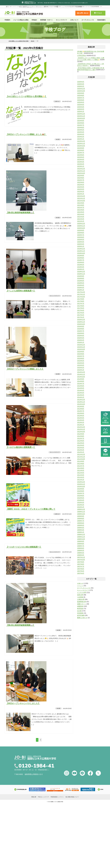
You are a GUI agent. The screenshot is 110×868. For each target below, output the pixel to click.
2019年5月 (81, 265)
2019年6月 (81, 262)
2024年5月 (81, 130)
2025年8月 (81, 95)
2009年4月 (81, 528)
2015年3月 (81, 365)
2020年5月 (81, 240)
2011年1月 (81, 480)
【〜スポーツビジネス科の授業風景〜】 (24, 547)
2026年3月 (81, 84)
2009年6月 (81, 523)
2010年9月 (81, 489)
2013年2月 (81, 422)
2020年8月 (81, 233)
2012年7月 (81, 438)
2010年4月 (81, 500)
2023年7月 (81, 153)
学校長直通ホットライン (57, 797)
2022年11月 (81, 171)
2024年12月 (81, 114)
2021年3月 (81, 217)
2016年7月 (81, 331)
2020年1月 (81, 246)
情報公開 (34, 797)
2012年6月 (81, 441)
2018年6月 (81, 281)
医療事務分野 (82, 602)
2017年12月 (81, 292)
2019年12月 (81, 249)
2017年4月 (81, 310)
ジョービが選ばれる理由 (21, 20)
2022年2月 (81, 191)
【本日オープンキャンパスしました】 (23, 703)
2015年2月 (81, 368)
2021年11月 (81, 198)
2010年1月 (81, 507)
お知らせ (57, 101)
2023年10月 (81, 146)
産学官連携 (81, 615)
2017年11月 (81, 294)
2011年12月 (81, 454)
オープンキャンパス (88, 20)
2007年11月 (81, 557)
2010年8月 (81, 491)
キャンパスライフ (55, 296)
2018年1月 (81, 290)
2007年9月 (81, 562)
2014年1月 (81, 397)
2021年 (33, 41)
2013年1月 (81, 425)
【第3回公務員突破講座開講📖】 (20, 213)
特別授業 (80, 613)
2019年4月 (81, 267)
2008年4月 (81, 553)
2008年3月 (81, 555)
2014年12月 (81, 372)
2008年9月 (81, 541)
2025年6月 (81, 100)
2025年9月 (81, 93)
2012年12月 (81, 427)
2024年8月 (81, 123)
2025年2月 (81, 109)
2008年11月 (81, 537)
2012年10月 (81, 432)
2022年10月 (81, 173)
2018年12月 (81, 272)
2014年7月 (81, 384)
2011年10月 (81, 459)
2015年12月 (81, 345)
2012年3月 (81, 448)
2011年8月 (81, 464)
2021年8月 (81, 205)
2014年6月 (81, 386)
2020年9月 (81, 230)
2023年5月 (81, 157)
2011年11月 (81, 457)
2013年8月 (81, 409)
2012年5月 (81, 443)
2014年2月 (81, 395)
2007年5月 (81, 571)
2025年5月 (81, 102)
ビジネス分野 (82, 593)
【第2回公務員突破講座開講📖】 (20, 625)
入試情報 (80, 597)
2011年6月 (81, 468)
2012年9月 (81, 434)
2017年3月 (81, 313)
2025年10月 (81, 91)
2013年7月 (81, 411)
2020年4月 (81, 242)
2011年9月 (81, 461)
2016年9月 (81, 326)
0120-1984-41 (36, 766)
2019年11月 (81, 251)
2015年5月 (81, 361)
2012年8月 (81, 436)
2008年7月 (81, 546)
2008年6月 (81, 548)
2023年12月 (81, 141)
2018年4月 (81, 285)
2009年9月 (81, 516)
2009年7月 (81, 521)
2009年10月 (81, 514)
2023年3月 (81, 162)
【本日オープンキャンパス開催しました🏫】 (26, 134)
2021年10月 (81, 201)
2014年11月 (81, 374)
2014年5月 (81, 388)
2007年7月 (81, 566)
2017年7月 (81, 304)
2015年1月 (81, 370)
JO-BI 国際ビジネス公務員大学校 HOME (19, 41)
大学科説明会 (82, 56)
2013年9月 (81, 406)
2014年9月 (81, 379)
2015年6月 (81, 358)
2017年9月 (81, 299)
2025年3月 (81, 107)
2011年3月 (81, 475)
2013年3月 (81, 420)
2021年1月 (81, 221)
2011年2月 (81, 477)
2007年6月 (81, 569)
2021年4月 (81, 214)
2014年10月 (81, 377)
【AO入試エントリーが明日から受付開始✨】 (26, 96)
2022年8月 (81, 178)
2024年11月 (81, 116)
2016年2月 (81, 340)
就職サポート (82, 604)
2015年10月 (81, 349)
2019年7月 (81, 260)
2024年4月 (81, 132)
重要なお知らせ (82, 618)
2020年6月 (81, 237)
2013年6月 (81, 413)
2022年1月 (81, 194)
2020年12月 (81, 223)
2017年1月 (81, 317)
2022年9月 (81, 175)
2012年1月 (81, 452)
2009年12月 (81, 509)
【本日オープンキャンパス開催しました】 (25, 369)
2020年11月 (81, 226)
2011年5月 (81, 470)
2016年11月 (81, 322)
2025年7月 (81, 98)
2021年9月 (81, 203)
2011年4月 (81, 473)
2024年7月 (81, 125)
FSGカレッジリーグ (43, 797)
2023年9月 (81, 148)
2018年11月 (81, 274)
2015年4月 (81, 363)
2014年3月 (81, 393)
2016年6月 (81, 333)
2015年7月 (81, 356)
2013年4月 (81, 418)
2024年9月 (81, 121)
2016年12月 (81, 320)
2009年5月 (81, 525)
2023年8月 (81, 150)
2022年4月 (81, 187)
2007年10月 (81, 560)
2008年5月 (81, 550)
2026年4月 (81, 82)
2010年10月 (81, 486)
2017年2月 (81, 315)
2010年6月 (81, 496)
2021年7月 (81, 207)
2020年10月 (81, 228)
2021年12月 (81, 196)
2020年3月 (81, 244)
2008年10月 (81, 539)
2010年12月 (81, 482)
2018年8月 (81, 278)
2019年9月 (81, 256)
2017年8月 (81, 301)
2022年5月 (81, 185)
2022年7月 (81, 180)
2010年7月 (81, 493)
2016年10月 (81, 324)
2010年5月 (81, 498)
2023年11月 (81, 143)
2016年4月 (81, 336)
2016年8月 (81, 329)
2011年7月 (81, 466)
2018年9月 (81, 276)
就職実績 (80, 606)
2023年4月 (81, 159)
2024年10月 (81, 118)
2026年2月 (81, 86)
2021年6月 (81, 210)
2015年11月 (81, 347)
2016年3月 (81, 338)
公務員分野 (81, 599)
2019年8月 (81, 258)
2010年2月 (81, 505)
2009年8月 (81, 518)
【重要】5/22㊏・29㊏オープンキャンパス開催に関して (31, 509)
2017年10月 (81, 297)
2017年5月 (81, 308)
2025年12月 (81, 89)
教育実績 (80, 609)
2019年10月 (81, 253)
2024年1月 (81, 139)
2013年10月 (81, 404)
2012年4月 (81, 445)
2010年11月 (81, 484)
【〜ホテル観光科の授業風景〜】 (21, 447)
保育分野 (80, 595)
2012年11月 (81, 429)
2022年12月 (81, 169)
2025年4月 (81, 105)
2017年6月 (81, 306)
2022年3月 (81, 189)
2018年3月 (81, 288)
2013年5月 (81, 416)
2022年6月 (81, 182)
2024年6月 (81, 127)
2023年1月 (81, 166)
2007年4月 (81, 573)
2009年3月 (81, 530)
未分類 (58, 139)
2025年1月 (81, 111)
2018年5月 (81, 283)
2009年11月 (81, 512)
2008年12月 (81, 534)
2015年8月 (81, 354)
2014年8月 (81, 381)
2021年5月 (81, 212)
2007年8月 (81, 564)
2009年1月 (81, 532)
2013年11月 (81, 402)
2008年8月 (81, 544)
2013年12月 (81, 400)
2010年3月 (81, 502)
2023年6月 (81, 155)
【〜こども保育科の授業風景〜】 (21, 291)
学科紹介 (34, 20)
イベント (80, 586)
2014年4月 (81, 390)
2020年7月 (81, 235)
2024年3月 (81, 134)
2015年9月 (81, 352)
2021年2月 (81, 219)
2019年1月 (81, 269)
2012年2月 (81, 450)
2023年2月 (81, 164)
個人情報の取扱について (72, 797)
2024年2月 (81, 137)
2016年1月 (81, 342)
